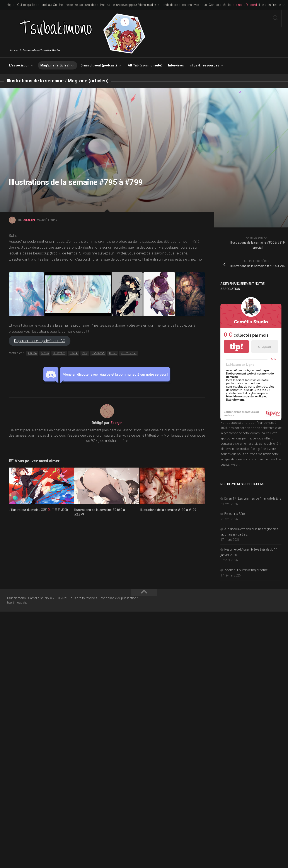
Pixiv (85, 353)
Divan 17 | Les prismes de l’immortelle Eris (253, 498)
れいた (113, 353)
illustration (59, 353)
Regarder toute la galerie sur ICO (40, 341)
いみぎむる (98, 353)
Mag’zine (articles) (55, 65)
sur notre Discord (245, 5)
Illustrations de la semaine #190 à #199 (168, 510)
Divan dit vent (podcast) (99, 65)
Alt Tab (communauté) (145, 65)
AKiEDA (32, 353)
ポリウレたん (129, 353)
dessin (45, 353)
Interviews (176, 65)
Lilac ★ (74, 353)
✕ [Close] (284, 5)
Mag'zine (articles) (88, 81)
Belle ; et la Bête (234, 514)
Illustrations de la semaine (35, 81)
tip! (236, 347)
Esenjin (29, 220)
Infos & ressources (204, 65)
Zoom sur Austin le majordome (246, 570)
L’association (19, 65)
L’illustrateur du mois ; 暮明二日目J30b (38, 510)
